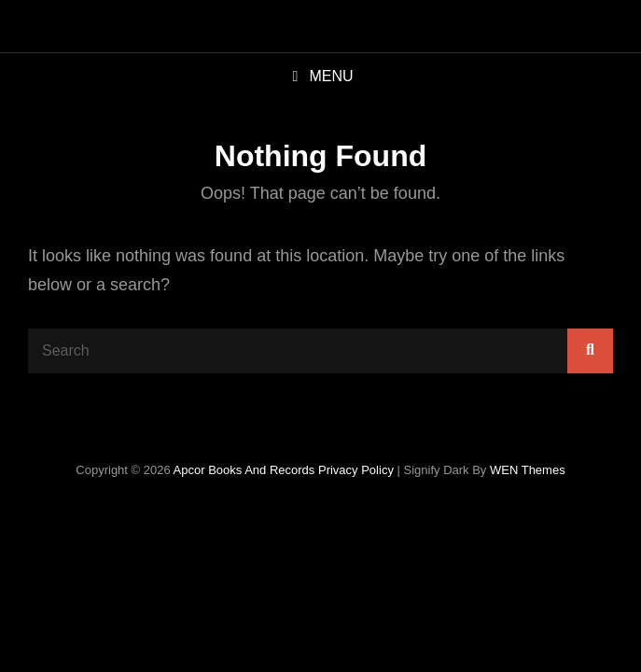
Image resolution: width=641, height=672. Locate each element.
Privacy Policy (356, 470)
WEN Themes (528, 470)
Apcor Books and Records (244, 470)
